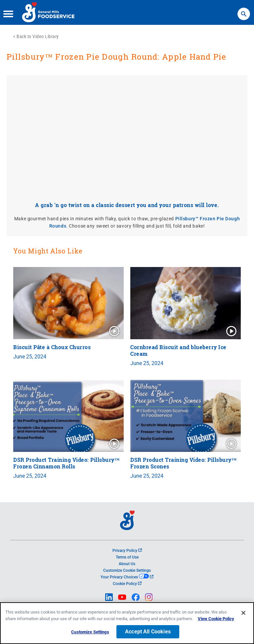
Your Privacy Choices (127, 577)
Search (244, 11)
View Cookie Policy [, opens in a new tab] (216, 619)
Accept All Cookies (148, 632)
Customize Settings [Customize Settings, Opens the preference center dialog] (90, 632)
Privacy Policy (127, 551)
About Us (127, 564)
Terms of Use (127, 557)
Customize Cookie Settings (127, 570)
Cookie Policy (127, 584)
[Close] (243, 613)
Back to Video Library (38, 36)
